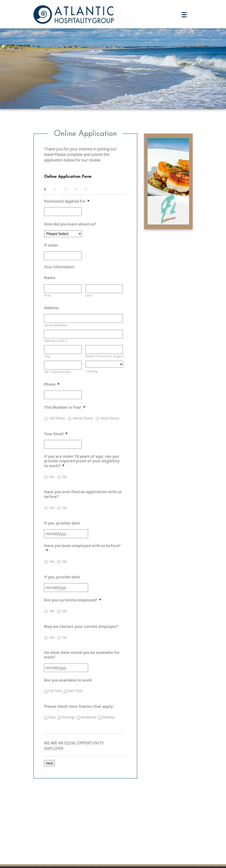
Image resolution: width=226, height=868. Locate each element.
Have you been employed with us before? (82, 548)
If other (51, 245)
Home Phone (83, 418)
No (65, 477)
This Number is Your (65, 407)
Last (89, 295)
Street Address (56, 325)
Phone (52, 384)
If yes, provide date (62, 523)
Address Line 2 (56, 341)
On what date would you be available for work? (82, 655)
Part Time (75, 691)
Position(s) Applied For (67, 201)
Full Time (55, 691)
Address (51, 308)
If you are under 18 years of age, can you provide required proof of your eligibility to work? (82, 461)
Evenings (68, 717)
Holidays (109, 717)
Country (92, 371)
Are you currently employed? (73, 600)
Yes (52, 477)
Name (50, 278)
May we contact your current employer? (81, 627)
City (47, 356)
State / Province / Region (104, 356)
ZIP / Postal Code (57, 372)
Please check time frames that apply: (79, 706)
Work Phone (110, 418)
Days (52, 717)
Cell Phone (57, 418)
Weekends (89, 717)
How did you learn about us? (70, 224)
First (48, 295)
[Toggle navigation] (187, 15)
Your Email (56, 434)
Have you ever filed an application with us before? (83, 494)
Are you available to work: (68, 680)
